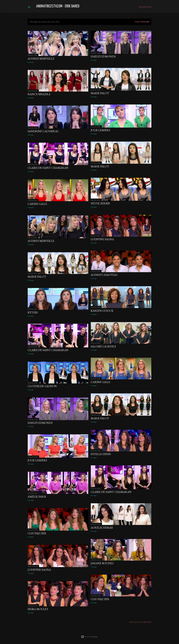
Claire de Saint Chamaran (48, 168)
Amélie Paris (37, 497)
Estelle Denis (101, 454)
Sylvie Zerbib (100, 203)
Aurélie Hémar (102, 528)
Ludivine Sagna (102, 239)
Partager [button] (31, 62)
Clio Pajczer (37, 533)
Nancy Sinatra (39, 94)
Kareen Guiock (102, 311)
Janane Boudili (102, 563)
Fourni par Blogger (89, 637)
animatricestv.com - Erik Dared (58, 6)
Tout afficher (142, 22)
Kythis (33, 312)
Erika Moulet (38, 609)
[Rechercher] (145, 7)
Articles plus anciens (140, 622)
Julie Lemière (100, 130)
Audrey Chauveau (104, 275)
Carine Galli (37, 204)
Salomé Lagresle (103, 346)
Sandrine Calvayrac (43, 131)
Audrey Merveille (41, 59)
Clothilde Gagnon (42, 386)
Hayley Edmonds (103, 56)
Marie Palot (100, 93)
